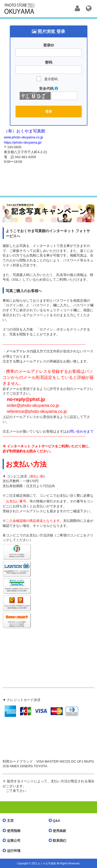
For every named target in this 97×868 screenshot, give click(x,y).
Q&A (56, 820)
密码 (49, 62)
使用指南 (13, 831)
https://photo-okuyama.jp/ (23, 142)
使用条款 (59, 831)
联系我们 (59, 840)
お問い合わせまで (80, 431)
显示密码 (51, 79)
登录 (49, 112)
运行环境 (13, 851)
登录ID (49, 45)
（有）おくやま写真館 (25, 131)
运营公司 (13, 840)
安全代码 (48, 89)
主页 (9, 820)
